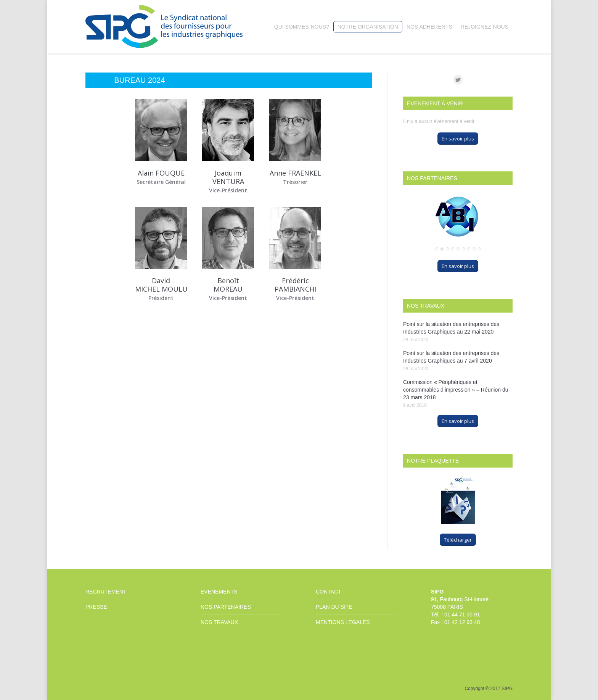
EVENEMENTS (219, 592)
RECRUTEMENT (106, 592)
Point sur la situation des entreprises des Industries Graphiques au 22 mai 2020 (451, 328)
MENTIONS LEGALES (343, 622)
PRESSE (96, 607)
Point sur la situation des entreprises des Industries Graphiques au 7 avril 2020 (451, 357)
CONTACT (329, 592)
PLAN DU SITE (334, 607)
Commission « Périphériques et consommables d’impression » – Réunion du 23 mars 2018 (456, 390)
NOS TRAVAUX (219, 622)
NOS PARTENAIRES (226, 607)
